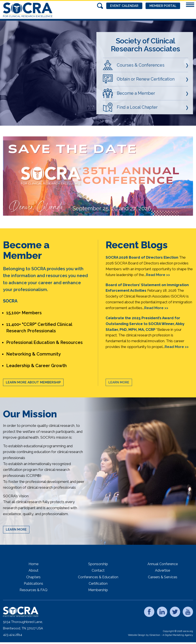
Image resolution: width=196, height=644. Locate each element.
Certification (98, 584)
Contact (98, 570)
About (33, 570)
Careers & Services (163, 577)
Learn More (119, 382)
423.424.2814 (13, 635)
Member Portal (162, 6)
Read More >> (158, 275)
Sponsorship (98, 564)
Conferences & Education (98, 577)
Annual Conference (163, 564)
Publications (33, 584)
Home (33, 564)
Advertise (163, 570)
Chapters (33, 577)
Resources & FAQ (33, 590)
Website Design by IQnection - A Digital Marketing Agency (160, 635)
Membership (98, 590)
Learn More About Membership (33, 382)
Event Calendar (122, 6)
